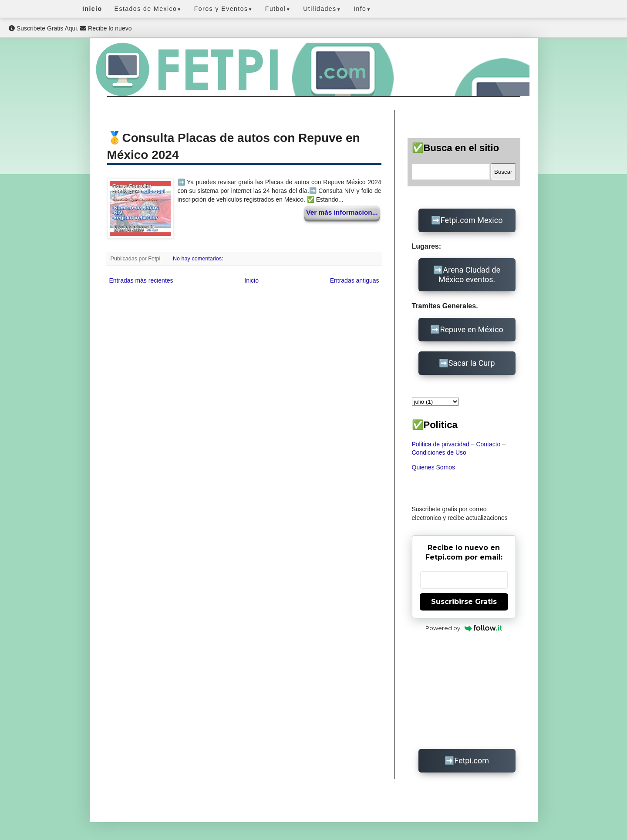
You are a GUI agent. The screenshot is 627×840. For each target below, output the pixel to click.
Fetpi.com (472, 761)
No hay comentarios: (199, 259)
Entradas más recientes (141, 280)
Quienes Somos (434, 467)
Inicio (251, 280)
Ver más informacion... (342, 212)
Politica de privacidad (441, 444)
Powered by (464, 628)
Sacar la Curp (472, 363)
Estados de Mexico (148, 9)
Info (362, 9)
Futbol (278, 9)
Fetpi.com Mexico (472, 220)
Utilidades (322, 9)
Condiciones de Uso (439, 452)
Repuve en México (472, 329)
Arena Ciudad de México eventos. (469, 275)
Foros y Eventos (224, 9)
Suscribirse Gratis (464, 602)
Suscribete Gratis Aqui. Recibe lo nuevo (70, 28)
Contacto (488, 444)
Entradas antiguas (355, 280)
